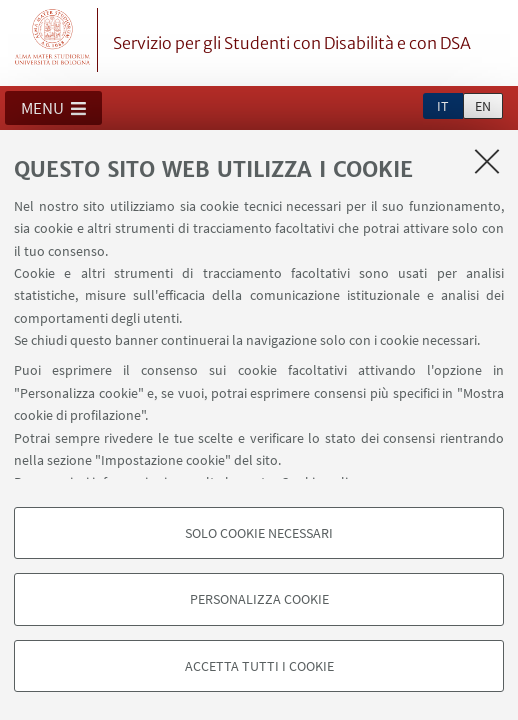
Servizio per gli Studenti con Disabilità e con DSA (292, 43)
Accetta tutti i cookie (259, 666)
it (443, 106)
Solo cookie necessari (259, 533)
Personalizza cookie (259, 599)
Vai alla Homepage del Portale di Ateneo (53, 40)
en (483, 106)
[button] (53, 108)
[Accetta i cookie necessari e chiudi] (487, 161)
